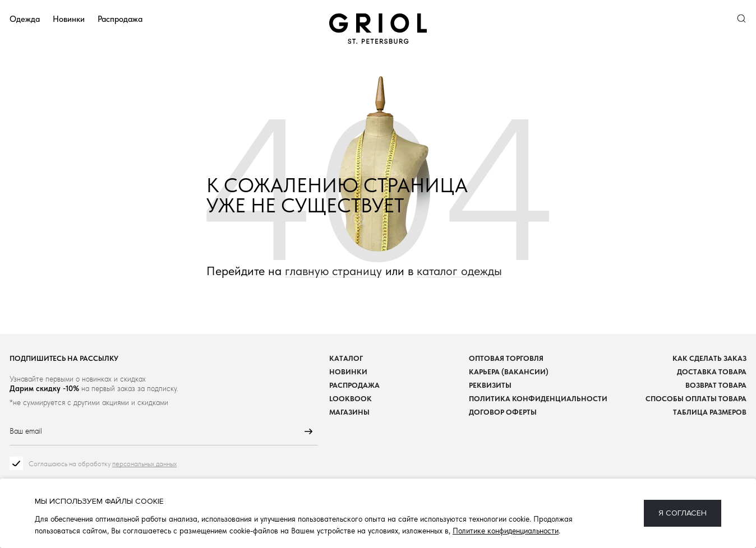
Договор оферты (503, 412)
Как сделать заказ (709, 358)
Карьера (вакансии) (509, 372)
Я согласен (683, 513)
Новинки (69, 19)
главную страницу (333, 271)
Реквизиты (490, 385)
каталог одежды (459, 271)
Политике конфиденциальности (506, 531)
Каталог (346, 358)
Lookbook (351, 399)
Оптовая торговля (506, 358)
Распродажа (120, 19)
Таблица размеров (710, 412)
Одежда (25, 19)
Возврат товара (716, 385)
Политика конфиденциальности (538, 399)
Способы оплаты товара (696, 399)
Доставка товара (712, 372)
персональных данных (144, 464)
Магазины (349, 412)
